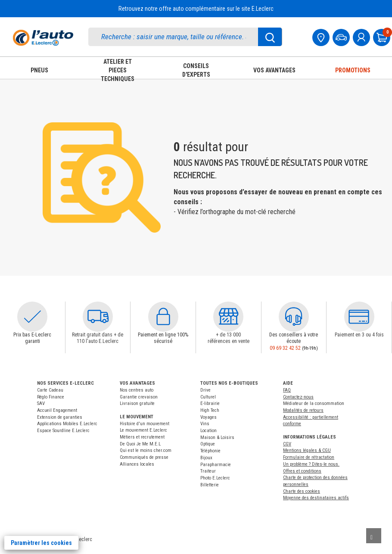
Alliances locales (137, 464)
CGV (287, 444)
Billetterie (210, 485)
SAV (41, 403)
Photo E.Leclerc (215, 478)
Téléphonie (210, 451)
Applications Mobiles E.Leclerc (67, 424)
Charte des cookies (302, 491)
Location (208, 431)
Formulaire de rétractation (309, 457)
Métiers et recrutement (142, 437)
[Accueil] (43, 38)
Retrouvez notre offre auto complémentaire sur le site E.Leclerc (196, 9)
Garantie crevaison (139, 397)
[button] (32, 317)
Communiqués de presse (144, 457)
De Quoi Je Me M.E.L (140, 444)
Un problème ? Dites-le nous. (311, 464)
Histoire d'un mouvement (145, 424)
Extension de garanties (60, 417)
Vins (205, 424)
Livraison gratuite (137, 403)
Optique (208, 444)
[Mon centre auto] (322, 36)
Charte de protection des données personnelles (315, 481)
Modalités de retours (303, 410)
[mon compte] (362, 36)
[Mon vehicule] (342, 36)
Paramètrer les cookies (41, 543)
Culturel (208, 397)
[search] (176, 37)
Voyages (208, 417)
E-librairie (210, 403)
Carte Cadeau (50, 390)
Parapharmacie (216, 465)
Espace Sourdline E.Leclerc (63, 431)
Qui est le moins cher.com (146, 450)
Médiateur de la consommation (314, 403)
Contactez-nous (298, 397)
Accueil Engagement (57, 410)
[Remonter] (374, 536)
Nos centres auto (137, 390)
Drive (205, 390)
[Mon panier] (383, 36)
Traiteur (208, 471)
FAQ (287, 390)
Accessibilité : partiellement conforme (311, 421)
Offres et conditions (302, 471)
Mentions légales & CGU (307, 450)
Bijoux (206, 458)
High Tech (210, 410)
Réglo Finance (51, 397)
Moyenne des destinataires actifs (316, 498)
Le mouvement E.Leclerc (143, 430)
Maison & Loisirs (217, 437)
